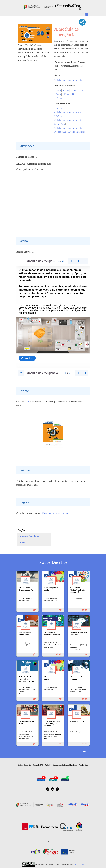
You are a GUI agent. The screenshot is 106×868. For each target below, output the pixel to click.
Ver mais (82, 751)
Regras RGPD (38, 765)
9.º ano (58, 94)
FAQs (47, 765)
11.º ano (75, 94)
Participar (74, 765)
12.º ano (58, 98)
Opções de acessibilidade (60, 765)
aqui (27, 402)
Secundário (60, 124)
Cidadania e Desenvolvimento (68, 80)
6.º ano (66, 90)
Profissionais (60, 132)
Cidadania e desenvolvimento (56, 513)
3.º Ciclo (58, 116)
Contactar (28, 765)
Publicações (83, 765)
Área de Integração (77, 132)
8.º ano (82, 90)
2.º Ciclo (58, 108)
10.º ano (66, 94)
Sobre (20, 765)
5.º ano (58, 90)
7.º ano (74, 90)
